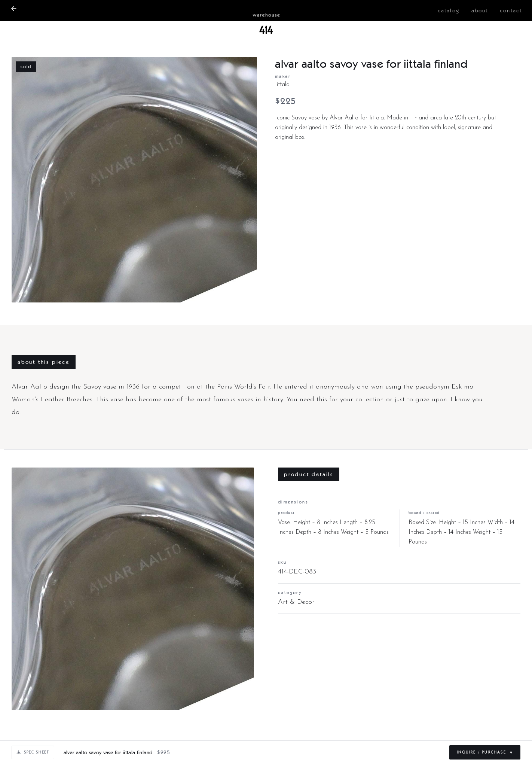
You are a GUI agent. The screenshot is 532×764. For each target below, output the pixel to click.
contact (511, 10)
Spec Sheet (33, 752)
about (480, 10)
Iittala (282, 85)
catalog (449, 10)
